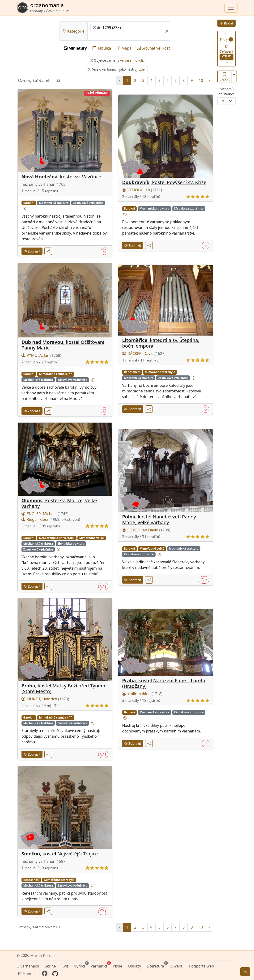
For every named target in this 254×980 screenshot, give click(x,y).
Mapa (124, 48)
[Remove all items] (167, 31)
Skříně (50, 966)
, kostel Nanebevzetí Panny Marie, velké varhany (159, 519)
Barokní (29, 203)
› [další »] (210, 80)
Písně (117, 966)
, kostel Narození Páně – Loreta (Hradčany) (164, 683)
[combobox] (226, 101)
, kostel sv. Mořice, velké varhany (59, 503)
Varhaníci (100, 965)
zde (142, 69)
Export (225, 77)
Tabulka (102, 48)
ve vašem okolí (132, 60)
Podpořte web (202, 966)
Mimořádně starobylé (160, 372)
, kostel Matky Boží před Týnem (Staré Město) (63, 688)
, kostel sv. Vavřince (61, 177)
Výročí (80, 965)
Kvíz (65, 966)
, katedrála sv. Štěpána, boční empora (161, 343)
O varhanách (28, 966)
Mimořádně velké (92, 538)
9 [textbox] (223, 101)
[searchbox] (92, 36)
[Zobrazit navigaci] (231, 8)
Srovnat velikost (154, 48)
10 (201, 80)
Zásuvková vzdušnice (88, 203)
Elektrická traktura (71, 544)
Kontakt (28, 974)
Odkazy (135, 966)
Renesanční (132, 372)
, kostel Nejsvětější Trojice (60, 854)
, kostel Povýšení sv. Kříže (164, 182)
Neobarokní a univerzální (57, 538)
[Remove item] (94, 28)
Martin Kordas (43, 955)
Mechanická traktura (54, 203)
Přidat (226, 23)
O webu (177, 966)
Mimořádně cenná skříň (56, 374)
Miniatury (75, 48)
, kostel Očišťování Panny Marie (63, 345)
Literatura (156, 965)
